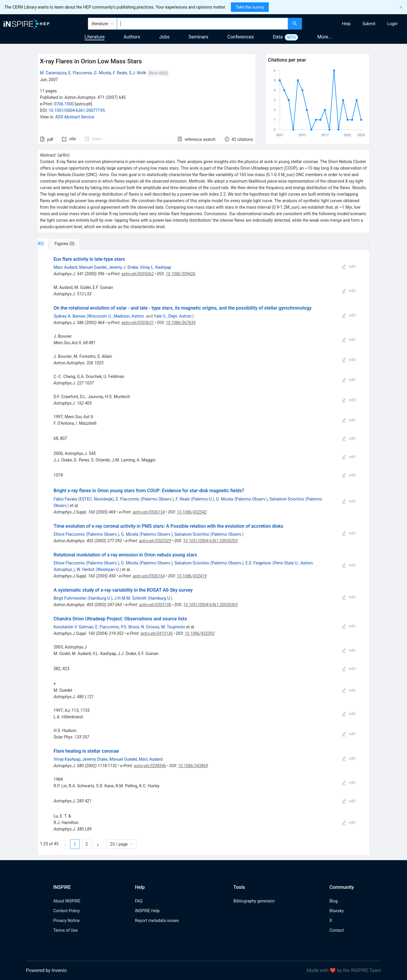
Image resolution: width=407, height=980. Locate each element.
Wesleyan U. (108, 569)
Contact (337, 930)
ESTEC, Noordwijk (96, 499)
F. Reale (120, 73)
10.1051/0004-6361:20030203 (210, 541)
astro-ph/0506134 (149, 512)
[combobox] (202, 24)
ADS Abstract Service (75, 117)
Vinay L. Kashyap (156, 267)
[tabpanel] (203, 552)
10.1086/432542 (192, 512)
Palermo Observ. (157, 499)
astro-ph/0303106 (155, 605)
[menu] (355, 24)
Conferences (241, 37)
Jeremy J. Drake (123, 267)
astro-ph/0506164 (149, 576)
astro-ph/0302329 (155, 541)
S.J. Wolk (137, 73)
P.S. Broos (130, 627)
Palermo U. (202, 499)
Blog (334, 901)
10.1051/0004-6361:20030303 (210, 605)
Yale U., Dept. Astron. (173, 316)
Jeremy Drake (95, 759)
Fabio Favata (65, 499)
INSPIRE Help (147, 911)
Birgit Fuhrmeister (70, 598)
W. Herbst (86, 569)
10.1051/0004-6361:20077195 (77, 110)
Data (278, 37)
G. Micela (102, 73)
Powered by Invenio (46, 970)
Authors (132, 37)
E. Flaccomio (80, 73)
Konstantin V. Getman (73, 627)
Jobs (164, 37)
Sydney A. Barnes (70, 316)
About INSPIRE (67, 901)
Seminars (198, 37)
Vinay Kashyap (67, 759)
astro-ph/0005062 (137, 274)
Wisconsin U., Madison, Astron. (116, 316)
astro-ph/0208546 (150, 766)
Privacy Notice (66, 921)
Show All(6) (158, 73)
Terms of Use (66, 930)
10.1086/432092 (200, 633)
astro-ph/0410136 (157, 633)
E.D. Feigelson (258, 563)
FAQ (139, 901)
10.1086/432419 (192, 576)
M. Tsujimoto (173, 627)
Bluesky (337, 911)
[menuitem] (346, 24)
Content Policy (67, 911)
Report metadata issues (157, 921)
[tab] (57, 244)
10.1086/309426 (181, 274)
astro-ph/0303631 (137, 323)
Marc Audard (65, 267)
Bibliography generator (254, 901)
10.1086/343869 (193, 766)
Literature (95, 37)
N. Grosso (150, 627)
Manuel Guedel (93, 267)
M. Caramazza (53, 73)
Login (392, 24)
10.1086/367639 (181, 323)
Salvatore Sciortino (287, 499)
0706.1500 (64, 104)
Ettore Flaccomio (69, 534)
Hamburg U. (100, 598)
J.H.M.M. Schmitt (130, 598)
